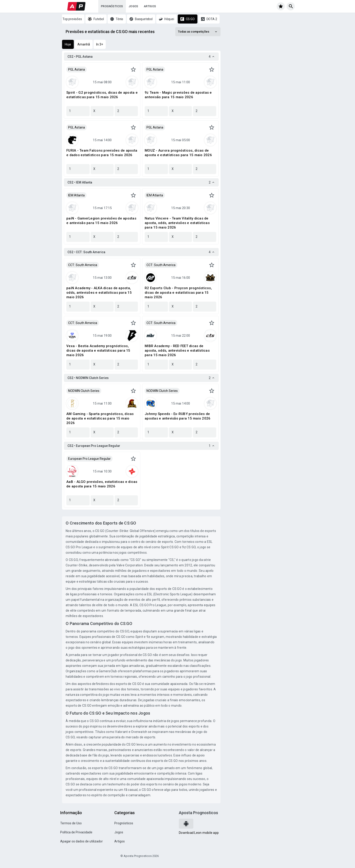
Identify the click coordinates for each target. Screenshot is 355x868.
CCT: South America (83, 265)
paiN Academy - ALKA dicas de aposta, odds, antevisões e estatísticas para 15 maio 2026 (99, 293)
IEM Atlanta (76, 195)
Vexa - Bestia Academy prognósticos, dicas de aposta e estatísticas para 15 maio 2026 (98, 351)
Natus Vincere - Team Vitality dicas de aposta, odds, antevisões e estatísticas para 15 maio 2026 (177, 223)
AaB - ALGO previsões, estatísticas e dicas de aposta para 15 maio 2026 (102, 484)
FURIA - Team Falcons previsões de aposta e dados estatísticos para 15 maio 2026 (102, 153)
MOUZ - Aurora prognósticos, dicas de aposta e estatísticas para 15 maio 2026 (178, 153)
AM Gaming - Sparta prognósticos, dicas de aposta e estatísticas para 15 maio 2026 (100, 418)
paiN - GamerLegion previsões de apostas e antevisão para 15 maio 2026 (101, 221)
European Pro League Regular (89, 459)
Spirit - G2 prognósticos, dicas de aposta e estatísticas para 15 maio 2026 (102, 95)
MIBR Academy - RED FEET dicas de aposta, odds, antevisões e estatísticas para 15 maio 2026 (177, 351)
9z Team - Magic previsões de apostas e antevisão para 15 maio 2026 (178, 95)
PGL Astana (77, 69)
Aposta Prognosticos (198, 813)
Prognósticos (112, 6)
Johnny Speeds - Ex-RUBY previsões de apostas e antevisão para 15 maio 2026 (177, 416)
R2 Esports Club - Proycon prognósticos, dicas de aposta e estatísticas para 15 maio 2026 (178, 293)
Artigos (150, 6)
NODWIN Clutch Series (84, 391)
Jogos (133, 6)
